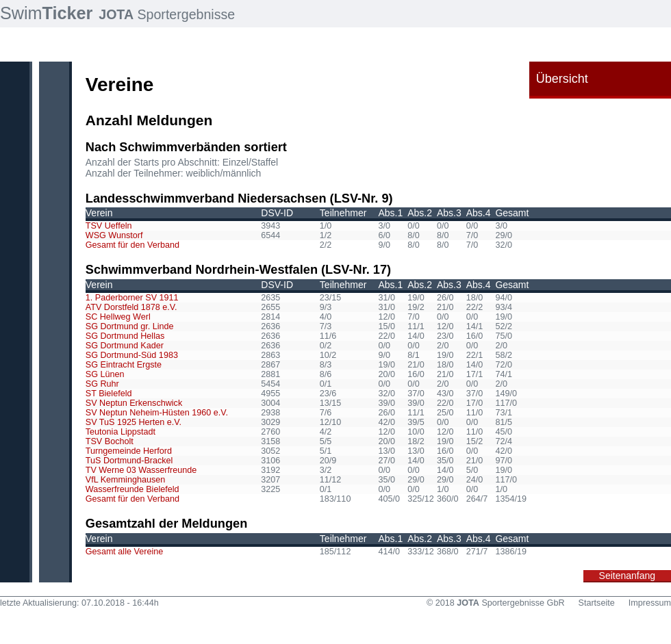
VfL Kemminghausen (125, 480)
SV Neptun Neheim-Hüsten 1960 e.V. (157, 413)
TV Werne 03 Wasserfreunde (141, 470)
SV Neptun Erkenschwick (134, 403)
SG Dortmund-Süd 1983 (132, 355)
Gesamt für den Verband (132, 245)
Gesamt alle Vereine (124, 552)
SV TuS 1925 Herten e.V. (134, 422)
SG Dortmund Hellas (125, 336)
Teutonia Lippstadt (121, 432)
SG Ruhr (102, 384)
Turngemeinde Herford (129, 451)
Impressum (650, 603)
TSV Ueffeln (109, 226)
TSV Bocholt (110, 441)
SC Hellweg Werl (118, 317)
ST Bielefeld (109, 394)
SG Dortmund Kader (125, 346)
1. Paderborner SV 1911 (132, 298)
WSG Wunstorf (114, 235)
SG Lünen (105, 374)
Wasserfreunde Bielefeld (132, 489)
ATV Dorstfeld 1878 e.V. (131, 307)
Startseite (597, 603)
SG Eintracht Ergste (124, 365)
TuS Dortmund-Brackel (129, 461)
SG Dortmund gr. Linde (130, 326)
